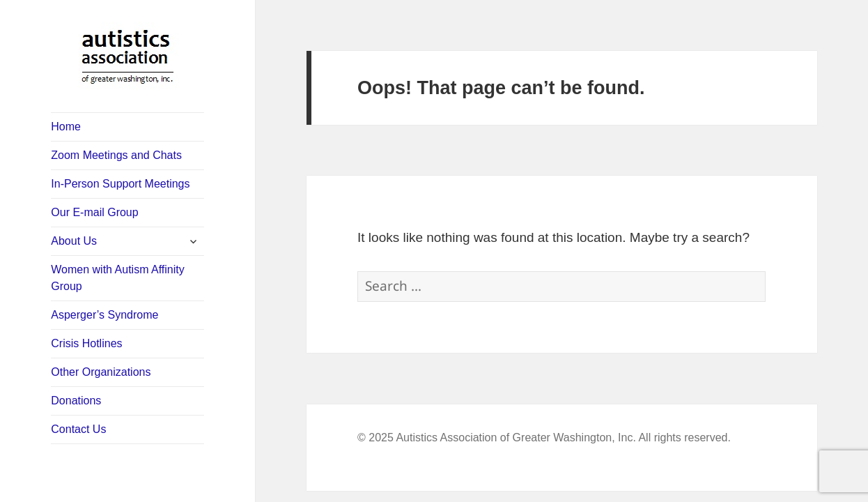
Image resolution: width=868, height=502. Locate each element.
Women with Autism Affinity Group (117, 278)
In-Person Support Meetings (120, 184)
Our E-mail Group (94, 212)
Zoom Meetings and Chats (116, 155)
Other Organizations (101, 372)
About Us (74, 241)
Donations (76, 401)
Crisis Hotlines (86, 343)
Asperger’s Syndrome (104, 315)
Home (66, 127)
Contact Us (78, 429)
